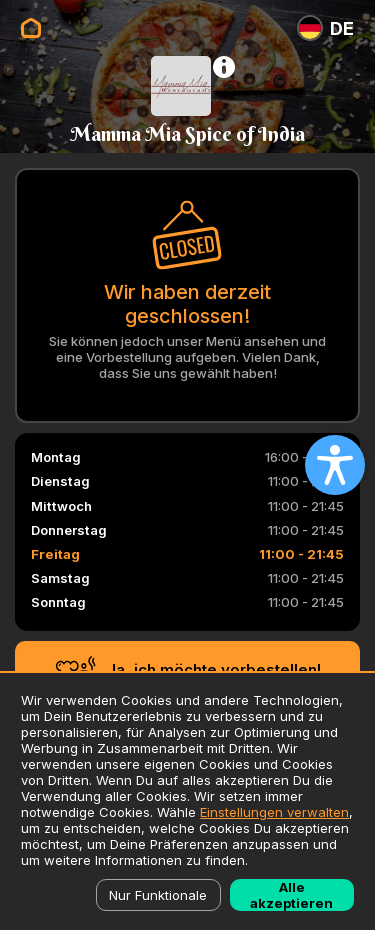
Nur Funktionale (158, 895)
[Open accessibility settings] (335, 465)
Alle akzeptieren (291, 895)
